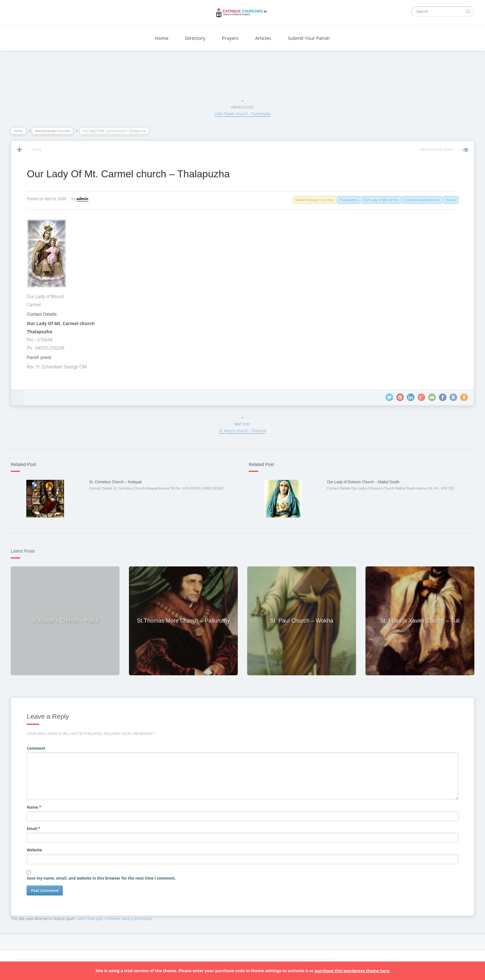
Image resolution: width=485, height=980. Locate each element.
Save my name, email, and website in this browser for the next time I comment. (103, 877)
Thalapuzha (347, 200)
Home (162, 38)
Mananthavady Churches (54, 131)
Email (35, 828)
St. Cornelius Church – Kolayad (117, 482)
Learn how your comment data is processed (116, 918)
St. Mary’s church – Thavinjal (242, 431)
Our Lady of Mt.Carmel (379, 200)
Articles (263, 38)
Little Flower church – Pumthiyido (243, 114)
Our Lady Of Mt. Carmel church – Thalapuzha (130, 174)
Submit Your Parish (309, 38)
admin (84, 199)
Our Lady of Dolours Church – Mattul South (363, 482)
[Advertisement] (242, 74)
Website (36, 849)
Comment (38, 747)
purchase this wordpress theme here (352, 971)
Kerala (449, 200)
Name (36, 806)
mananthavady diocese (421, 200)
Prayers (230, 38)
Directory (195, 38)
